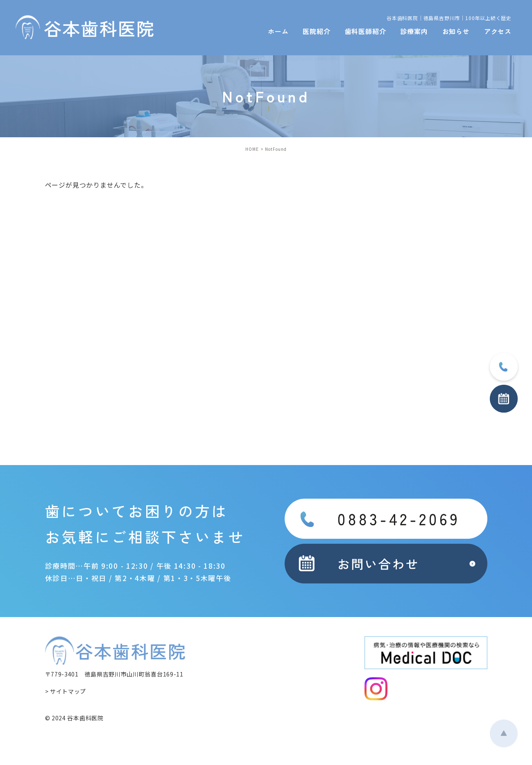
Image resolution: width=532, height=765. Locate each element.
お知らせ (456, 31)
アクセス (498, 31)
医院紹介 (316, 31)
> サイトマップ (66, 691)
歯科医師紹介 (366, 31)
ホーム (278, 31)
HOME (252, 149)
